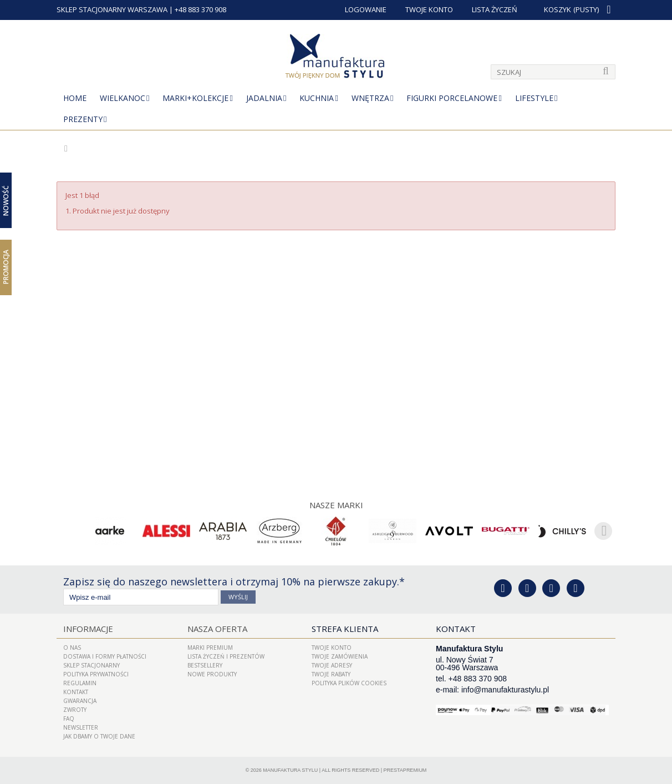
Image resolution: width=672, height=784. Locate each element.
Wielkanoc (123, 98)
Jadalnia (264, 98)
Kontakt (76, 692)
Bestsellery (205, 665)
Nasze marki (336, 505)
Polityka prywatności (96, 674)
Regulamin (80, 683)
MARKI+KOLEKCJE (195, 98)
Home (75, 98)
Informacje (88, 629)
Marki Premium (210, 648)
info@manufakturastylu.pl (505, 690)
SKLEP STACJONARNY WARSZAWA (112, 9)
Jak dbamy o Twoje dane (99, 736)
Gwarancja (80, 701)
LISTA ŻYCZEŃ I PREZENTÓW (226, 656)
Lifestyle (534, 98)
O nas (72, 648)
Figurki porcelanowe (452, 98)
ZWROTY (75, 710)
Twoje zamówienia (340, 656)
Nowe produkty (212, 674)
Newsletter (81, 727)
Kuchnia (317, 98)
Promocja (6, 267)
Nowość (6, 200)
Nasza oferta (217, 629)
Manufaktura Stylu (290, 770)
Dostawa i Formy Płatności (105, 656)
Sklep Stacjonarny (91, 665)
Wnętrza (370, 98)
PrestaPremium (405, 770)
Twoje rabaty (331, 674)
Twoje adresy (332, 665)
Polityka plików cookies (349, 683)
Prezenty (83, 119)
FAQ (69, 719)
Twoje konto (332, 648)
